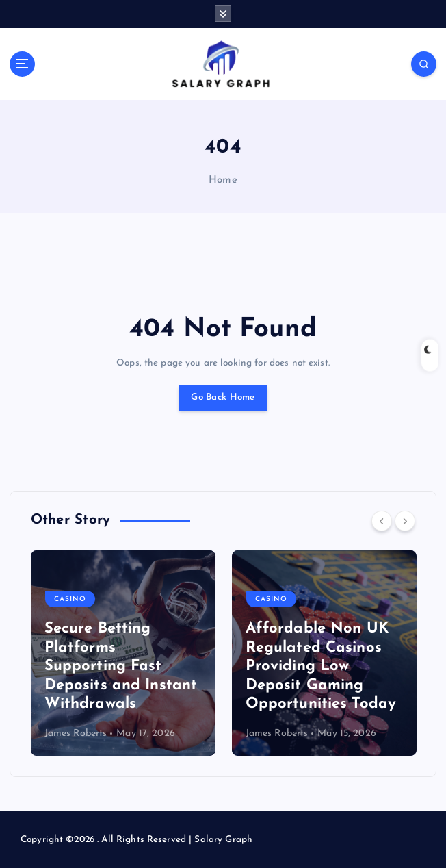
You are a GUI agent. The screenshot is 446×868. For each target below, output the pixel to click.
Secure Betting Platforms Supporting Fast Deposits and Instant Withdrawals (121, 666)
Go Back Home (223, 397)
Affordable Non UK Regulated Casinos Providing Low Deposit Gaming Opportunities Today (321, 666)
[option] (123, 653)
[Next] (405, 521)
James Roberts (76, 733)
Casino (70, 599)
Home (223, 180)
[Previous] (382, 521)
